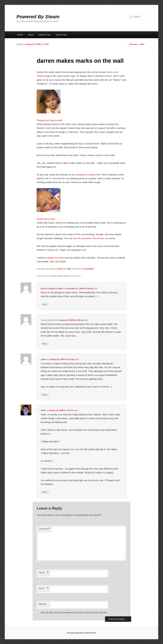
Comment (44, 529)
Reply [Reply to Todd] (45, 492)
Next (143, 44)
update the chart (55, 258)
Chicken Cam (44, 35)
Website (43, 604)
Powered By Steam (38, 17)
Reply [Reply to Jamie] (45, 395)
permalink (89, 269)
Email (44, 588)
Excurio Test (61, 35)
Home (20, 35)
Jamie (43, 359)
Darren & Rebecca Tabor (52, 289)
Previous (132, 44)
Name (44, 573)
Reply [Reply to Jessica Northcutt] (45, 344)
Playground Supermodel (49, 120)
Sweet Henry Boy (46, 219)
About (31, 35)
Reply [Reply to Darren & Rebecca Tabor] (45, 304)
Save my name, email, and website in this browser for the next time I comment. (74, 613)
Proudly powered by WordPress (81, 633)
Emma (61, 269)
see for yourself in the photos (89, 238)
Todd (46, 44)
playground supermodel (88, 175)
